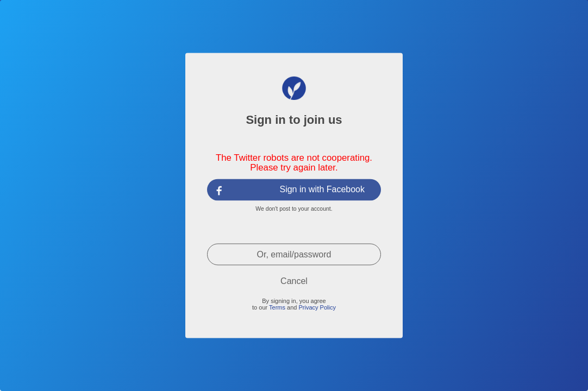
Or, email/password (294, 254)
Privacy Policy (317, 307)
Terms (277, 307)
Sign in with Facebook (322, 189)
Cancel (294, 281)
